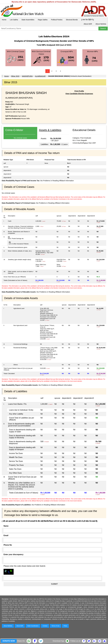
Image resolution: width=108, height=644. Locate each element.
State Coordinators (33, 626)
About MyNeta (101, 24)
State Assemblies (28, 20)
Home (4, 20)
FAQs (65, 626)
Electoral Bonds (72, 20)
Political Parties (57, 20)
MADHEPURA (27, 76)
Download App (58, 641)
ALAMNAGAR (40, 76)
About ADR (88, 24)
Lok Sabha (14, 20)
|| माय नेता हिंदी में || (87, 20)
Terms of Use (56, 626)
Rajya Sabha (43, 20)
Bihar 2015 (15, 76)
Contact (45, 626)
